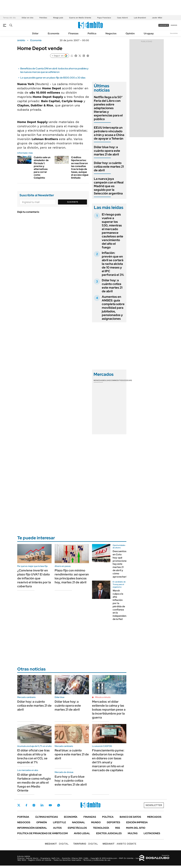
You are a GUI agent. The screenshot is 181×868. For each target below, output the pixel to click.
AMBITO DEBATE (119, 844)
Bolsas (107, 380)
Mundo (96, 822)
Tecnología (101, 828)
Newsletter (174, 33)
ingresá (174, 25)
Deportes (113, 822)
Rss (118, 828)
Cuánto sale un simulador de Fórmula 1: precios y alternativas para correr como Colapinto (42, 168)
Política (92, 33)
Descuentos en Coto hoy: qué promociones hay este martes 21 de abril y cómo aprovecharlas (121, 564)
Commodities (117, 380)
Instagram (34, 805)
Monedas (98, 380)
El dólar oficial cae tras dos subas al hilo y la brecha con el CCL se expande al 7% (33, 756)
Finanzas (73, 33)
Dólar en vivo (27, 18)
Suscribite (73, 202)
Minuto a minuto (103, 697)
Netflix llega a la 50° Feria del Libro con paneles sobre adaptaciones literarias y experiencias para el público (108, 108)
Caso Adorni (122, 18)
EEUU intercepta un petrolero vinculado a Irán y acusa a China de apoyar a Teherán (109, 133)
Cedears (128, 380)
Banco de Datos (130, 817)
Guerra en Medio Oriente (80, 18)
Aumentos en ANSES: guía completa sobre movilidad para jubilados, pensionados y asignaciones (113, 308)
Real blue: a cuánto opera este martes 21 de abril (72, 754)
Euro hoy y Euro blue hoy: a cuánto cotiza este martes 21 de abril (71, 781)
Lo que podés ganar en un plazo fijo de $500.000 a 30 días (53, 78)
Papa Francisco (104, 18)
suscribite (164, 25)
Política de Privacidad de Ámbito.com (43, 833)
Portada (23, 817)
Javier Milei (157, 18)
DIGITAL (57, 844)
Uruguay (149, 33)
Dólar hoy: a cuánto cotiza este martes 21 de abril (109, 167)
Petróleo (43, 18)
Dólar (35, 33)
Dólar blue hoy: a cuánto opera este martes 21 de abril (107, 151)
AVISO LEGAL (82, 833)
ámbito (21, 40)
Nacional (79, 822)
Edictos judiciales (109, 833)
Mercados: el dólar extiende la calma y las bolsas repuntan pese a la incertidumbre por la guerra (109, 710)
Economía (53, 33)
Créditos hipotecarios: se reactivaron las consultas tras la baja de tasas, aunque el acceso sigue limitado (80, 168)
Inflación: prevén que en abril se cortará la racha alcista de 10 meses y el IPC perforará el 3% (113, 264)
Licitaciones (152, 833)
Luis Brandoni (140, 18)
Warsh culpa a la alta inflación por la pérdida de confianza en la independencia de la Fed (121, 605)
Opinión (130, 33)
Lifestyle (59, 822)
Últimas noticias (47, 817)
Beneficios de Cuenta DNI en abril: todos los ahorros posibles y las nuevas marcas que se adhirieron (54, 70)
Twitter (19, 805)
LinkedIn (42, 805)
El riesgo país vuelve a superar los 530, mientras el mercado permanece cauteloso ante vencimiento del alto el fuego (112, 231)
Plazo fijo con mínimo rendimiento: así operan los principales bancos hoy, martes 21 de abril (72, 576)
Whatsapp (59, 805)
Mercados (154, 817)
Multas (133, 833)
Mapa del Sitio (136, 828)
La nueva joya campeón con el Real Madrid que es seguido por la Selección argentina (109, 186)
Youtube (50, 805)
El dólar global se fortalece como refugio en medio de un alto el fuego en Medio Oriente (34, 783)
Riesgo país (58, 18)
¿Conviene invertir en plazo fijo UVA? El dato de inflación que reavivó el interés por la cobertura (34, 578)
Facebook (26, 805)
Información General (32, 828)
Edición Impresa (137, 822)
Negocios (111, 33)
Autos (57, 828)
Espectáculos (77, 828)
